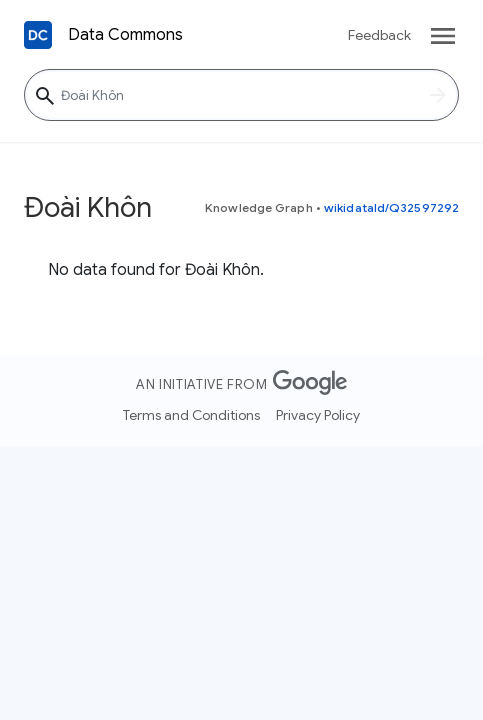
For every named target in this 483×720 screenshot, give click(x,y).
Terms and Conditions (191, 415)
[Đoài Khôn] (241, 95)
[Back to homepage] (38, 35)
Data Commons (125, 35)
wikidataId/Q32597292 (391, 207)
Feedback (379, 35)
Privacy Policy (318, 415)
